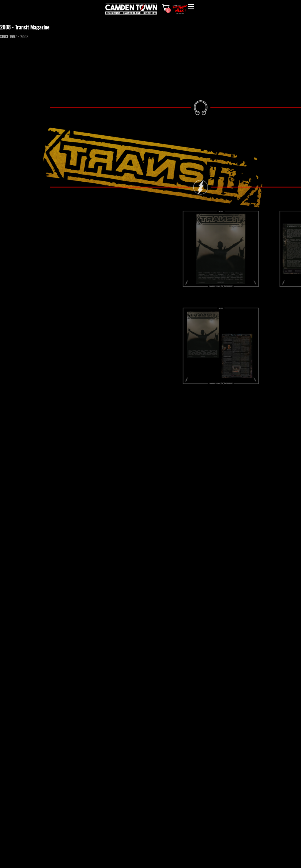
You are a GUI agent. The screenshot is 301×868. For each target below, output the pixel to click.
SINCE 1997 (8, 36)
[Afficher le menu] (191, 6)
